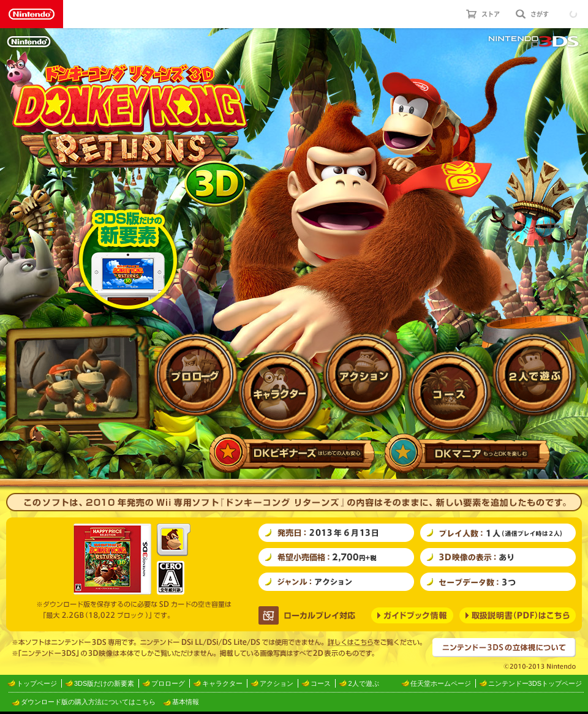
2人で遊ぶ (363, 683)
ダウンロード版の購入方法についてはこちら (88, 702)
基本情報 (186, 702)
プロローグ (168, 683)
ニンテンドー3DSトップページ (535, 683)
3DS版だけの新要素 (104, 683)
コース (321, 683)
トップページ (37, 683)
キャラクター (222, 683)
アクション (277, 683)
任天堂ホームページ (441, 683)
